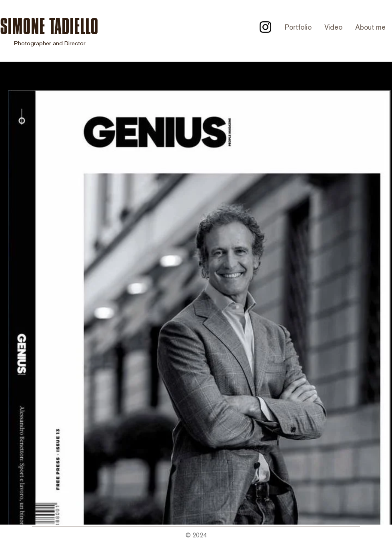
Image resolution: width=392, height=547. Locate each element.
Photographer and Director (50, 43)
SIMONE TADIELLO (49, 26)
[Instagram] (265, 27)
